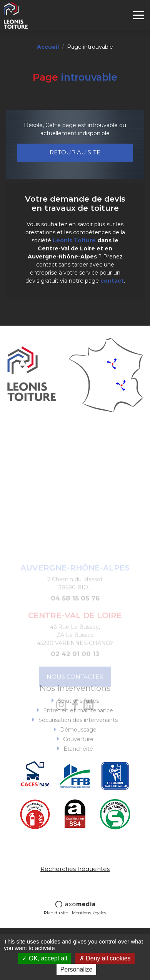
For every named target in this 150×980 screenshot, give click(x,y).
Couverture (78, 755)
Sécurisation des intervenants (78, 736)
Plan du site (56, 913)
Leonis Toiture (74, 240)
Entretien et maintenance (78, 726)
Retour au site (75, 152)
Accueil (48, 47)
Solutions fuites (78, 717)
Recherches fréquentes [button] (75, 869)
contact (112, 281)
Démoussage (78, 745)
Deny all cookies (105, 958)
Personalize (77, 969)
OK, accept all (44, 958)
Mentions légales (89, 913)
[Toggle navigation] (138, 15)
